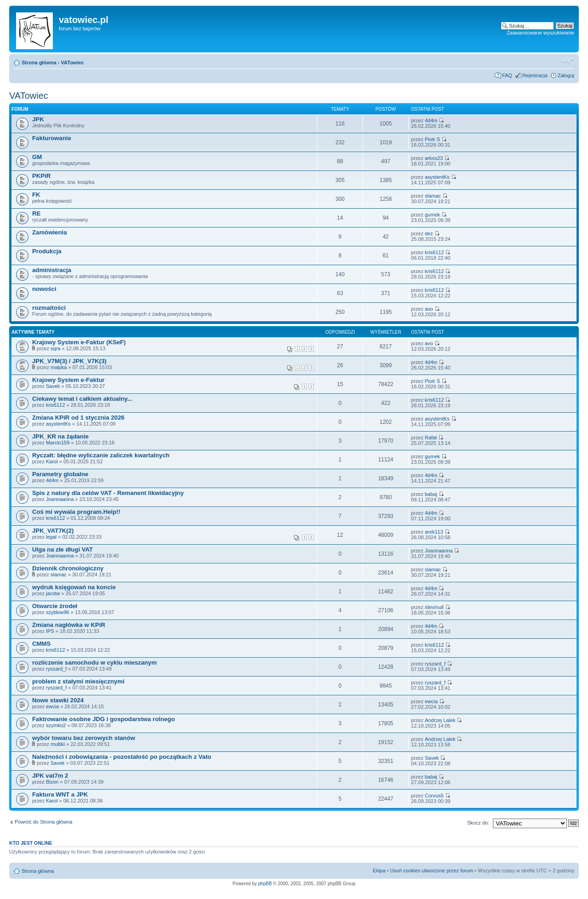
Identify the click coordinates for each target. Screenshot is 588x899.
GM (37, 157)
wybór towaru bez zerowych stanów (84, 738)
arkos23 (434, 158)
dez (429, 233)
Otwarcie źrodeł (55, 606)
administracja (52, 270)
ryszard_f (56, 669)
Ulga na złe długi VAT (62, 549)
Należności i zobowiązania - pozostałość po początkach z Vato (122, 757)
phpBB (265, 884)
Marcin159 (58, 443)
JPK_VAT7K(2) (53, 531)
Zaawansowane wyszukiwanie (540, 33)
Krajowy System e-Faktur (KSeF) (79, 342)
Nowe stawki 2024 (58, 700)
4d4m (431, 120)
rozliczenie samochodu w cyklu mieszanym (94, 663)
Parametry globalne (60, 474)
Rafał (431, 438)
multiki (58, 744)
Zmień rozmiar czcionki (568, 61)
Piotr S (433, 139)
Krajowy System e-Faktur (68, 380)
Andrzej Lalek (440, 720)
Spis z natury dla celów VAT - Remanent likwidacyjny (108, 493)
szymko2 (56, 725)
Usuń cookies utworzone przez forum (432, 871)
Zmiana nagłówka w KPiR (69, 625)
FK (36, 195)
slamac (433, 196)
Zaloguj (566, 75)
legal (51, 537)
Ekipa (379, 871)
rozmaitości (49, 308)
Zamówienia (49, 232)
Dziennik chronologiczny (68, 568)
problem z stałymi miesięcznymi (78, 681)
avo (429, 309)
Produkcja (47, 251)
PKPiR (41, 176)
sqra (55, 348)
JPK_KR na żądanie (60, 436)
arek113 (434, 532)
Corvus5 (434, 796)
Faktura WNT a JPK (60, 794)
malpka (59, 367)
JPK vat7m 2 (50, 776)
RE (36, 213)
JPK (38, 119)
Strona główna (39, 63)
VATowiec (73, 63)
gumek (433, 215)
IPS (50, 631)
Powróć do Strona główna (43, 822)
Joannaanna (60, 499)
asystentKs (437, 177)
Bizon (52, 782)
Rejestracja (535, 75)
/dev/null (434, 607)
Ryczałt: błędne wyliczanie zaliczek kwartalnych (101, 455)
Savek (53, 386)
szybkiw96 (58, 612)
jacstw (53, 593)
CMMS (41, 644)
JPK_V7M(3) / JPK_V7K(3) (69, 361)
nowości (44, 289)
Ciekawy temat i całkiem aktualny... (82, 399)
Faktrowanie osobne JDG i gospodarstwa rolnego (104, 719)
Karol (52, 461)
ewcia (52, 706)
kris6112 (435, 252)
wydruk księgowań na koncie (74, 587)
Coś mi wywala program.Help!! (76, 512)
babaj (431, 494)
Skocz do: (478, 823)
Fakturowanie (52, 138)
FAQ (507, 75)
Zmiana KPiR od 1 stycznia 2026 (78, 418)
